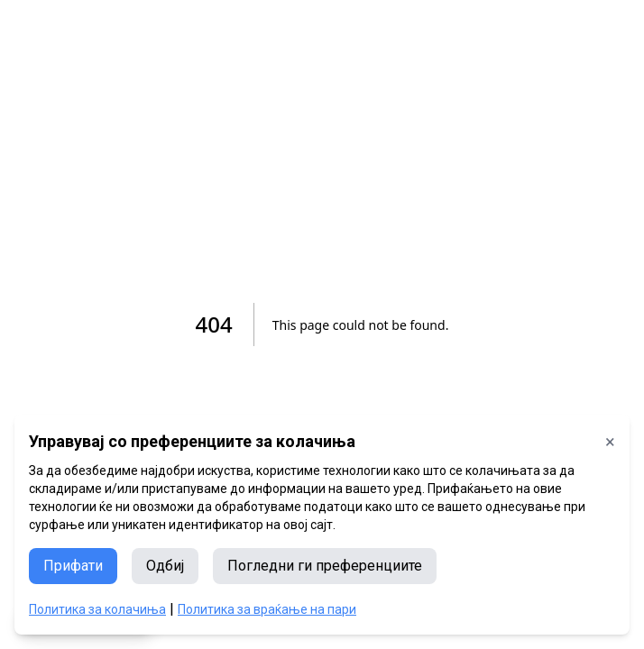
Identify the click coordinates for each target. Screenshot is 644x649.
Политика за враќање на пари (267, 609)
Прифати (73, 566)
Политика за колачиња (97, 609)
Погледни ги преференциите (325, 566)
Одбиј (165, 566)
